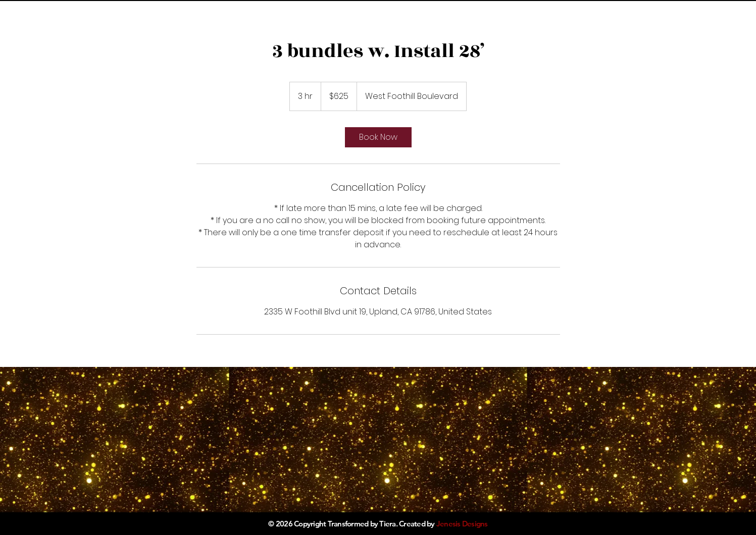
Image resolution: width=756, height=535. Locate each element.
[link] (378, 137)
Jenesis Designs (462, 524)
